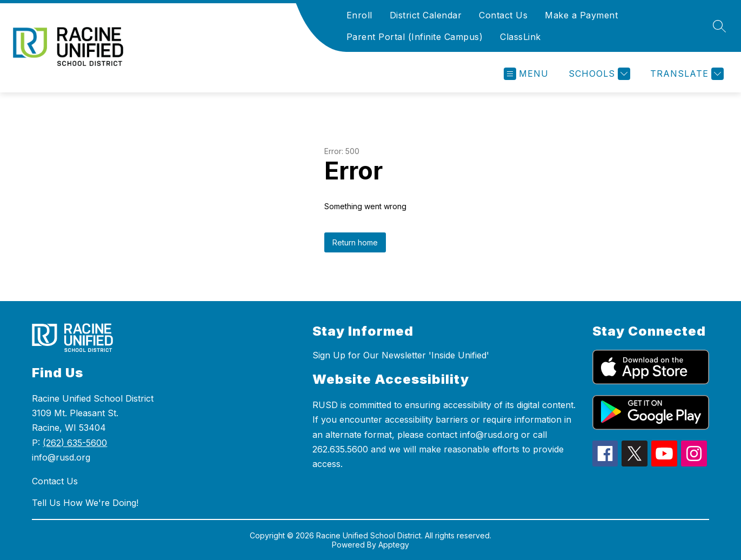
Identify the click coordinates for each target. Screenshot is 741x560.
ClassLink (520, 37)
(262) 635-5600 (75, 443)
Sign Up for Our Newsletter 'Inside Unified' (401, 355)
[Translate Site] (686, 74)
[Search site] (719, 26)
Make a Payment (581, 15)
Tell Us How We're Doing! (85, 503)
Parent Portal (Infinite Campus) (415, 37)
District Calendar (426, 15)
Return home (355, 242)
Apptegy (394, 545)
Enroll (359, 15)
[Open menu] (526, 74)
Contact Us (503, 15)
